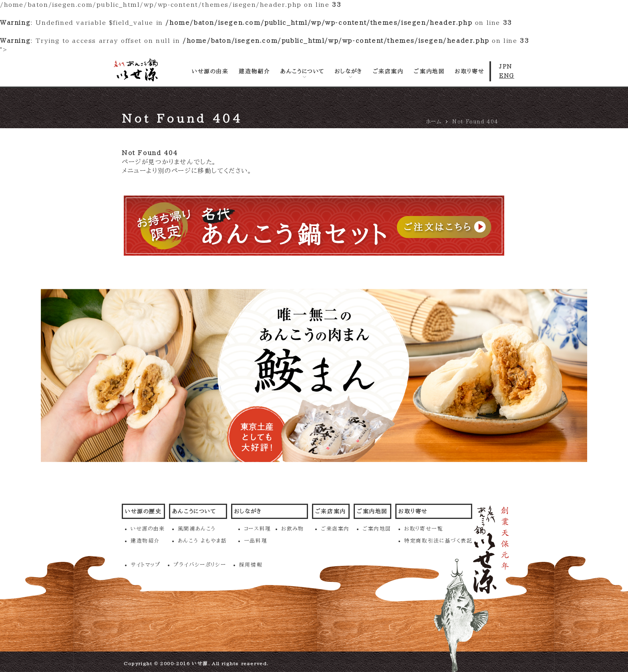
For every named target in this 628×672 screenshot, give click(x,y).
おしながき (349, 71)
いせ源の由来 (210, 71)
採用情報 (251, 565)
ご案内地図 (429, 71)
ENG (507, 76)
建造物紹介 (254, 71)
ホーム (434, 122)
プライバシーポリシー (200, 565)
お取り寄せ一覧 (424, 529)
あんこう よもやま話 (202, 541)
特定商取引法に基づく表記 (438, 541)
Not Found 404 (475, 122)
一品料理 (256, 541)
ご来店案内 (388, 71)
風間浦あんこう (197, 529)
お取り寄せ (470, 71)
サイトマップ (146, 565)
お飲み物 (292, 529)
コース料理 (258, 529)
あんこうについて (302, 71)
